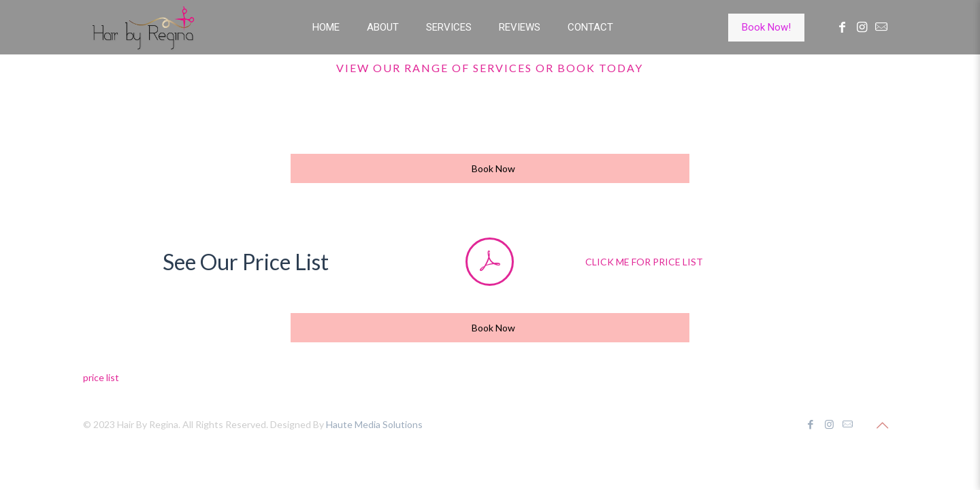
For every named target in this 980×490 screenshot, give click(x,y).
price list (101, 377)
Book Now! (766, 27)
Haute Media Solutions (374, 424)
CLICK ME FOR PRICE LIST (644, 262)
